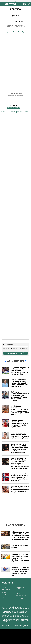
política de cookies (21, 591)
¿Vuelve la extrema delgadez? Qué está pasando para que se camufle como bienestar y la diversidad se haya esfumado (20, 423)
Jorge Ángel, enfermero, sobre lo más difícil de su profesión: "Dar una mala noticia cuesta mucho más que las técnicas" (19, 383)
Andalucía (22, 1)
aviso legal (19, 593)
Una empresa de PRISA (16, 635)
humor (20, 112)
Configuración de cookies (20, 588)
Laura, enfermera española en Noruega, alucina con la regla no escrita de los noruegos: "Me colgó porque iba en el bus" (20, 477)
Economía (4, 112)
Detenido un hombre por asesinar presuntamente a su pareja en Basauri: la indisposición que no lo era (20, 571)
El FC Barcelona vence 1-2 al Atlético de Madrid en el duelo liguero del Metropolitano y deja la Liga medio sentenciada (20, 371)
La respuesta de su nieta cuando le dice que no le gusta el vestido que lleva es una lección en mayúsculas (20, 435)
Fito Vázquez (19, 22)
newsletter (5, 595)
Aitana (27, 1)
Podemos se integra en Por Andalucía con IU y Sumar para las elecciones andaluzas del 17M (20, 558)
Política (15, 9)
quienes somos (6, 590)
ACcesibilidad (19, 598)
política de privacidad (21, 596)
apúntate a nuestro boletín (15, 353)
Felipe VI (11, 1)
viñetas (27, 112)
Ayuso (16, 1)
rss (3, 597)
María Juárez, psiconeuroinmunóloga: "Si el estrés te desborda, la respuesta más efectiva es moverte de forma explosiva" (20, 396)
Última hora (25, 4)
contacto (5, 592)
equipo (4, 587)
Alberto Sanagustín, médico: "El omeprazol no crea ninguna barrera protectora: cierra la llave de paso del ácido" (20, 490)
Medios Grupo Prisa (16, 639)
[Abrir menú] (3, 4)
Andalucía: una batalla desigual (20, 546)
